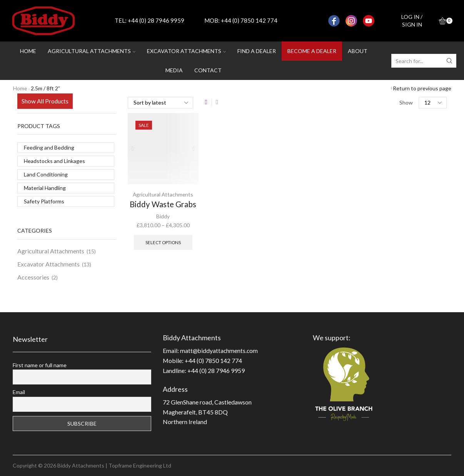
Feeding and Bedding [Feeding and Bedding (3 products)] (49, 147)
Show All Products (45, 101)
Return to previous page (422, 88)
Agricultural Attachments (163, 194)
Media (174, 70)
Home (28, 51)
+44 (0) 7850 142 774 (249, 20)
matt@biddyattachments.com (220, 350)
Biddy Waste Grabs (163, 204)
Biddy (163, 216)
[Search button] (449, 61)
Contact (208, 70)
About (358, 51)
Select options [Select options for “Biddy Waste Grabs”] (163, 242)
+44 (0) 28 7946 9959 (156, 20)
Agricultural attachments (92, 51)
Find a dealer (257, 51)
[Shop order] (160, 103)
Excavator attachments (186, 51)
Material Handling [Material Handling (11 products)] (45, 188)
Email (19, 392)
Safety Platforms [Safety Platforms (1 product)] (44, 201)
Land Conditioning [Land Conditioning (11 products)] (46, 174)
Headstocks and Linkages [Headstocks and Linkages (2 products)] (54, 161)
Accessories (33, 277)
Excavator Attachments (48, 264)
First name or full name (40, 365)
